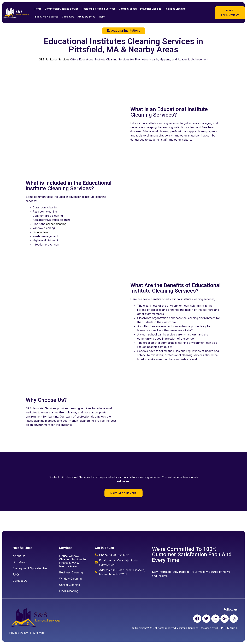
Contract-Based (128, 9)
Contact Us (68, 17)
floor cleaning (69, 591)
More (102, 17)
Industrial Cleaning (151, 9)
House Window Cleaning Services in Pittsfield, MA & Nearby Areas (72, 561)
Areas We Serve (86, 17)
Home (38, 9)
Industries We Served (46, 17)
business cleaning (71, 572)
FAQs (16, 574)
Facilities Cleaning (175, 9)
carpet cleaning (56, 224)
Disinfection (40, 232)
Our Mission (20, 562)
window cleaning (70, 579)
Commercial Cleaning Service (62, 9)
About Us (19, 556)
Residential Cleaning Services (99, 9)
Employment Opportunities (30, 568)
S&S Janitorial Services (54, 59)
